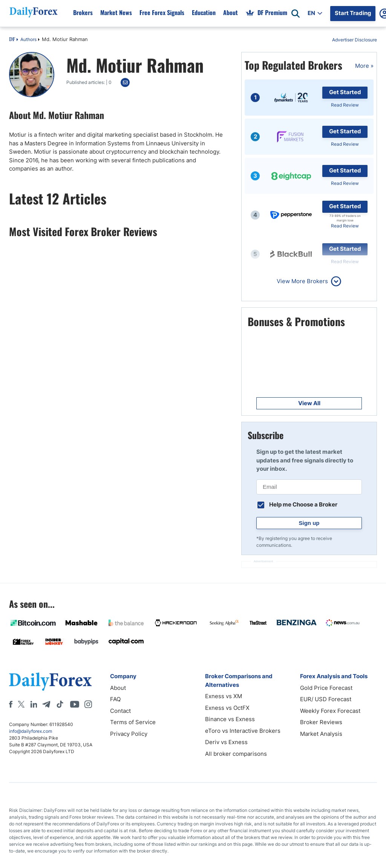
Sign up (309, 523)
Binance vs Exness (230, 719)
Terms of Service (133, 722)
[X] (21, 704)
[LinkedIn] (34, 704)
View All (309, 403)
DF (12, 40)
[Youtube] (75, 704)
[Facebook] (11, 704)
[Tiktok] (60, 704)
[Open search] (296, 14)
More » (364, 66)
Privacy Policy (129, 734)
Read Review (345, 105)
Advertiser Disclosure (355, 40)
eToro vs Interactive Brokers (243, 731)
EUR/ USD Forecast (326, 699)
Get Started (345, 92)
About (118, 688)
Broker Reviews (321, 722)
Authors (28, 39)
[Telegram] (46, 704)
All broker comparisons (236, 754)
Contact (120, 711)
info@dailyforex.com (31, 731)
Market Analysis (321, 734)
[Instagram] (88, 704)
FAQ (115, 699)
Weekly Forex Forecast (330, 711)
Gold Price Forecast (326, 688)
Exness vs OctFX (227, 708)
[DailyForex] (51, 681)
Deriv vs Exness (226, 742)
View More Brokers (302, 281)
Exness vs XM (224, 696)
